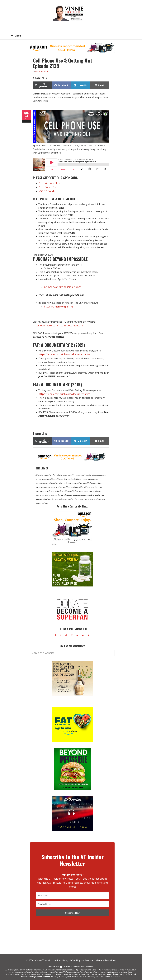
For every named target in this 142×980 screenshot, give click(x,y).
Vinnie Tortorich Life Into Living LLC (54, 957)
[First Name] (72, 892)
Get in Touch (90, 963)
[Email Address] (72, 901)
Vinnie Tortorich (69, 13)
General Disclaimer (106, 957)
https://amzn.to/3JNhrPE (57, 305)
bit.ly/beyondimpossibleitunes (63, 285)
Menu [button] (18, 36)
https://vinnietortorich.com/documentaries (55, 324)
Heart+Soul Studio (79, 963)
